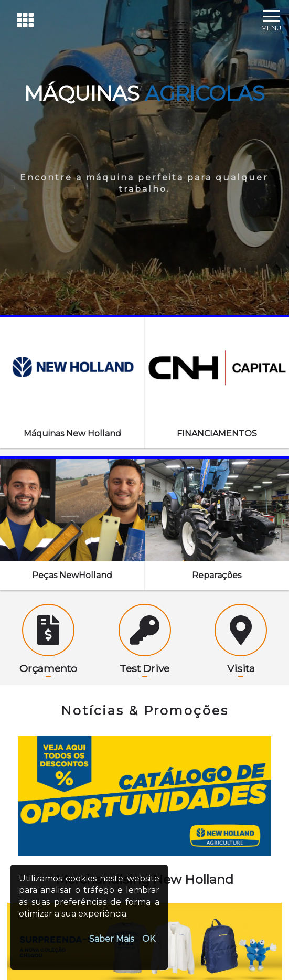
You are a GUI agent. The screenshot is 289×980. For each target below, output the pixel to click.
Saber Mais (111, 939)
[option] (144, 796)
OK (149, 939)
